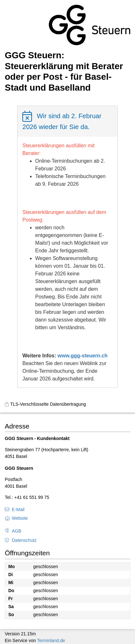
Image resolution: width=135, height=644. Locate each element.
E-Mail (18, 509)
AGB (17, 531)
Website (20, 518)
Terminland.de (51, 640)
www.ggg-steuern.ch (82, 356)
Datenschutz (24, 540)
